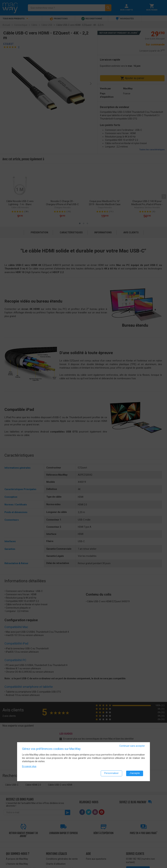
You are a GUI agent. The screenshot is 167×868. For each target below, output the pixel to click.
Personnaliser (111, 773)
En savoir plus (29, 766)
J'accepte (135, 773)
